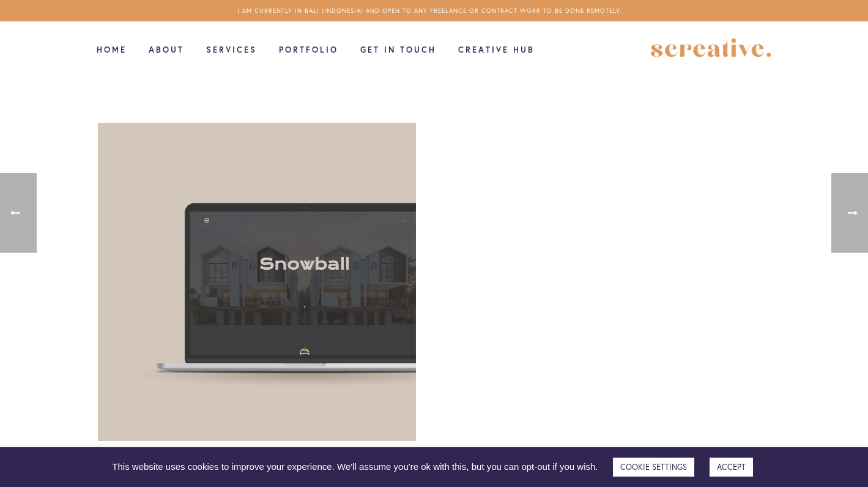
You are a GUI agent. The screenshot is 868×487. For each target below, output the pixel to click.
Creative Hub (496, 50)
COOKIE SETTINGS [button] (654, 467)
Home (112, 50)
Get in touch (398, 50)
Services (232, 50)
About (166, 50)
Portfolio (309, 50)
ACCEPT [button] (731, 467)
